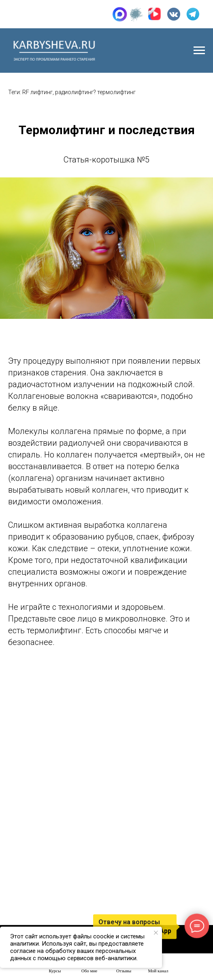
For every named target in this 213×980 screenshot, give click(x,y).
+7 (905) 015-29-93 (44, 14)
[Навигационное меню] (199, 51)
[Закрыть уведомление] (156, 933)
